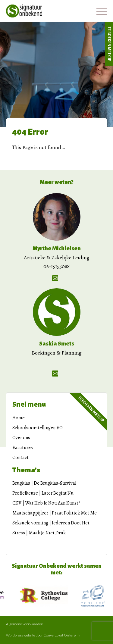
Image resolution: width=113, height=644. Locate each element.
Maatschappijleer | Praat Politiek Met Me (55, 513)
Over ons (21, 438)
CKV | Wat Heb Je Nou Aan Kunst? (46, 503)
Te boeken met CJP (109, 44)
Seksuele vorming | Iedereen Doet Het (51, 523)
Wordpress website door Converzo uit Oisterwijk (43, 635)
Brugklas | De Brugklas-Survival (44, 483)
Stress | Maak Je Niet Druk (39, 533)
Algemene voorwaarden (25, 624)
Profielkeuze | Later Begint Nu (43, 493)
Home (19, 418)
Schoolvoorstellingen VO (38, 428)
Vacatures (23, 448)
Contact (20, 458)
